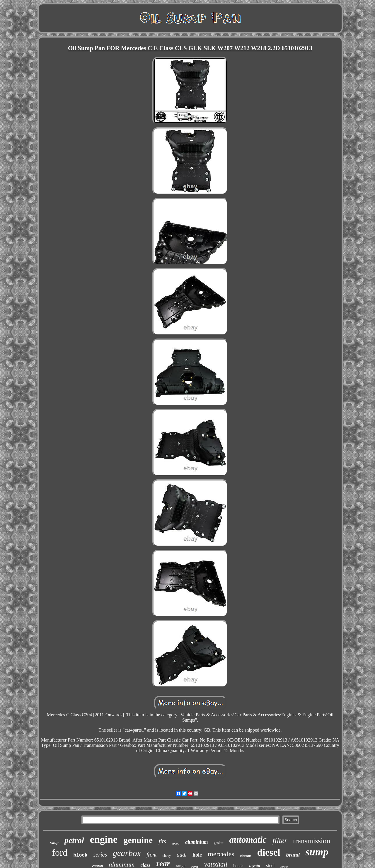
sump (317, 852)
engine (104, 839)
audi (182, 855)
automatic (248, 840)
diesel (269, 852)
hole (197, 855)
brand (293, 855)
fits (162, 841)
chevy (167, 856)
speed (176, 843)
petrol (74, 840)
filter (280, 841)
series (100, 855)
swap (54, 843)
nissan (246, 856)
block (81, 855)
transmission (312, 841)
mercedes (221, 854)
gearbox (127, 853)
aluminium (196, 842)
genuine (138, 840)
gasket (218, 843)
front (151, 855)
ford (60, 852)
